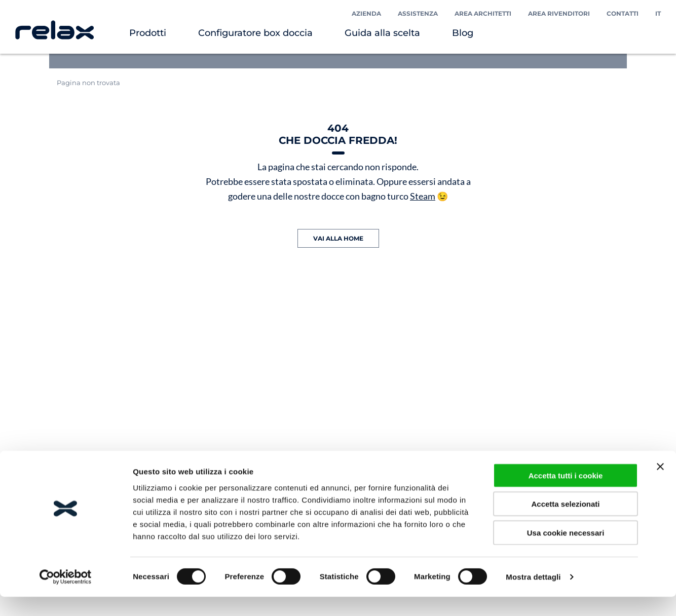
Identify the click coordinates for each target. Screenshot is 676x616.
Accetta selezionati (565, 523)
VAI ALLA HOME (338, 238)
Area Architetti (483, 13)
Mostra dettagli (533, 596)
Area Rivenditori (559, 13)
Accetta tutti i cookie (566, 494)
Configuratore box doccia (255, 33)
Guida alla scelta (382, 33)
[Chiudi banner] (660, 485)
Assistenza (418, 13)
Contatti (623, 13)
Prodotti (148, 33)
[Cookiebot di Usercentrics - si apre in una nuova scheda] (66, 596)
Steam (423, 196)
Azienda (366, 13)
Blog (463, 33)
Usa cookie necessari (566, 551)
